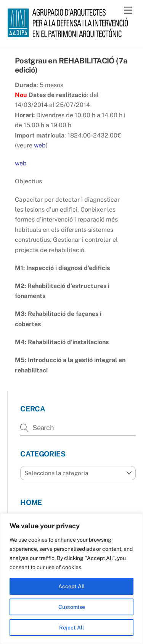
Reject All (71, 628)
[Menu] (128, 11)
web (40, 145)
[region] (71, 579)
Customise (72, 607)
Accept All (71, 586)
